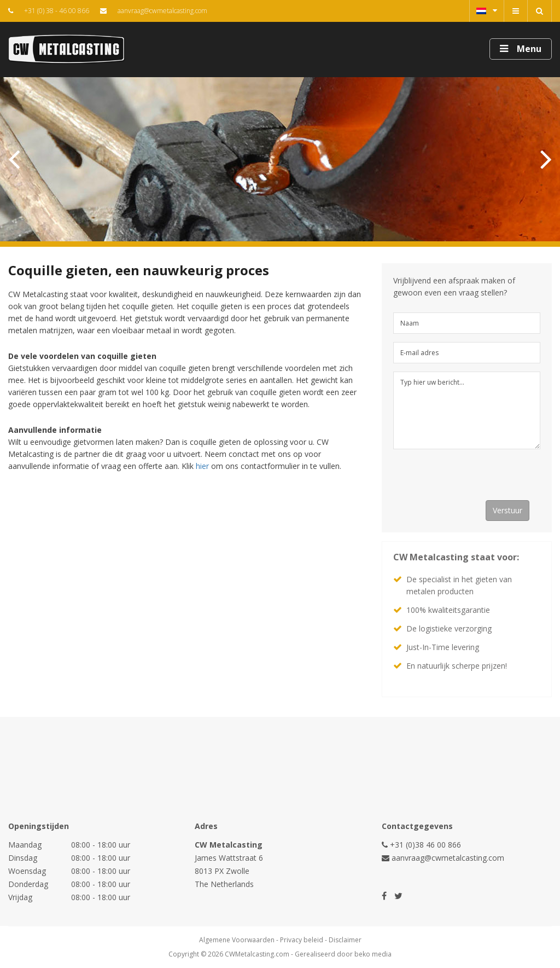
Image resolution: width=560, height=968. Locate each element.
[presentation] (476, 479)
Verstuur (507, 510)
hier (202, 466)
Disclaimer (345, 940)
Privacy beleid (302, 940)
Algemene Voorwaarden (237, 940)
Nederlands (487, 10)
